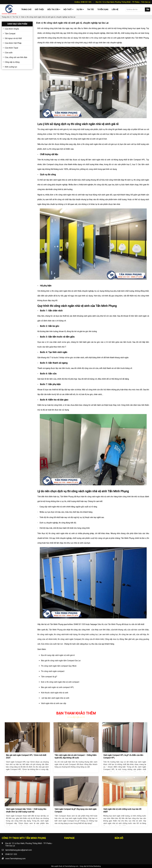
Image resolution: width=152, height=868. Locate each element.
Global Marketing (95, 866)
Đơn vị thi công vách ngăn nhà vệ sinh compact (60, 682)
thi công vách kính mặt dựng (65, 634)
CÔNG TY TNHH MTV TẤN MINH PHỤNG (24, 838)
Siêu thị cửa (53, 10)
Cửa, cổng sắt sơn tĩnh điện (16, 57)
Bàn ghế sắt (129, 639)
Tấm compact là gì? (49, 677)
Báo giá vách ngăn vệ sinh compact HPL (57, 687)
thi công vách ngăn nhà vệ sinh (104, 38)
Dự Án (79, 10)
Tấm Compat (10, 34)
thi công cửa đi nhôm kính (93, 639)
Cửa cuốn (9, 53)
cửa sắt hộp (141, 634)
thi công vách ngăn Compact (69, 639)
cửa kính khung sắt (118, 630)
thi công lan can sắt (127, 634)
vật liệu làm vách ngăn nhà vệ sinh (55, 698)
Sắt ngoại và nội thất (13, 38)
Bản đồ (119, 838)
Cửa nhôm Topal (11, 48)
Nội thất (68, 10)
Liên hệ (115, 10)
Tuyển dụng (103, 10)
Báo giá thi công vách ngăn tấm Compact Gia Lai (61, 661)
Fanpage (69, 838)
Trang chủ (26, 10)
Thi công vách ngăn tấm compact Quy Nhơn (59, 666)
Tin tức (91, 10)
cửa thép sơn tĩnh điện (100, 630)
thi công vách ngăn (45, 634)
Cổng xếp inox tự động (114, 639)
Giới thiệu (39, 10)
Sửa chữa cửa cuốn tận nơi (52, 644)
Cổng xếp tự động (12, 62)
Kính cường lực (11, 67)
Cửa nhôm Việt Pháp (13, 43)
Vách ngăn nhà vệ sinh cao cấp (54, 703)
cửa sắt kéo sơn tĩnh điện (138, 630)
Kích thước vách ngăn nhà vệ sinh (55, 693)
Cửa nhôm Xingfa (12, 29)
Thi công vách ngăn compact (53, 671)
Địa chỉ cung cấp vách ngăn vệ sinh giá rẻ (58, 655)
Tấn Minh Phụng (55, 630)
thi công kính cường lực (88, 634)
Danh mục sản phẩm (17, 24)
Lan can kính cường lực (108, 634)
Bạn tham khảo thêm (76, 713)
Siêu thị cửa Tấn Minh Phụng (109, 624)
